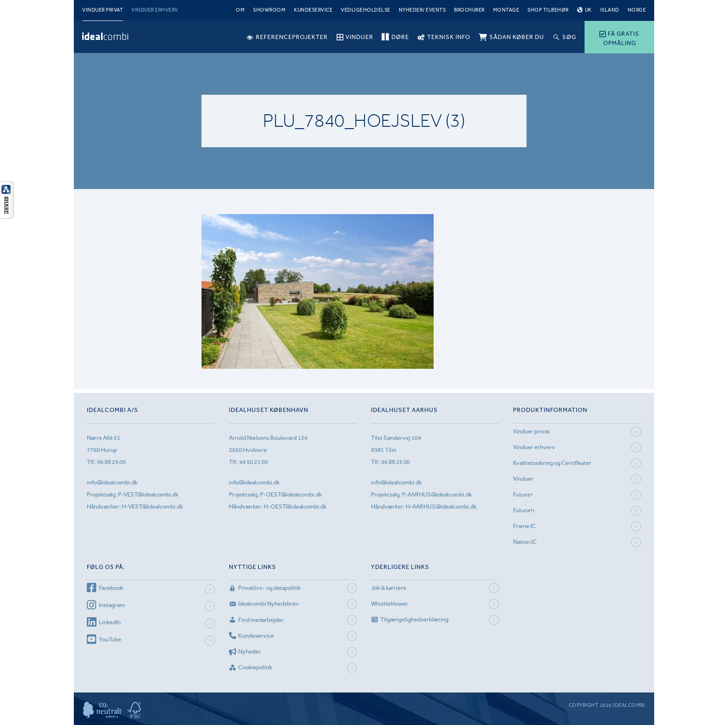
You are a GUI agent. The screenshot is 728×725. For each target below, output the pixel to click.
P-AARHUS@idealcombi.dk (437, 494)
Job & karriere (389, 588)
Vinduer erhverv (155, 10)
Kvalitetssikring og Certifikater (552, 463)
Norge (637, 10)
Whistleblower (390, 604)
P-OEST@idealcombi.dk (291, 494)
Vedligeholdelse (366, 10)
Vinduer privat (103, 10)
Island (610, 10)
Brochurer (469, 10)
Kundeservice (313, 10)
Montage (506, 10)
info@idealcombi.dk (112, 482)
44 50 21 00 (253, 462)
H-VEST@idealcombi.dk (152, 506)
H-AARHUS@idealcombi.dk (441, 506)
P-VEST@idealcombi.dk (148, 494)
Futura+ (523, 494)
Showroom (269, 10)
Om (240, 10)
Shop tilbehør (548, 10)
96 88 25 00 (111, 462)
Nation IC (525, 542)
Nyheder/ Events (422, 10)
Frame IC (524, 526)
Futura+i (524, 510)
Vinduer (523, 479)
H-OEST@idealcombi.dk (295, 506)
